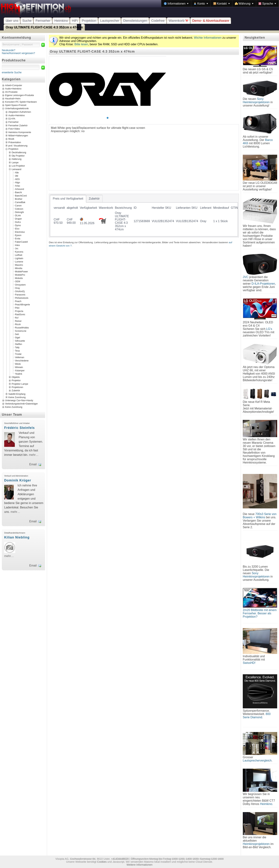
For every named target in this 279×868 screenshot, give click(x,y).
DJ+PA (12, 119)
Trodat (18, 354)
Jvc (17, 248)
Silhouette (20, 341)
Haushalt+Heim (13, 99)
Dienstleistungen (135, 21)
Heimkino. (266, 804)
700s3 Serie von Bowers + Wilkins (260, 516)
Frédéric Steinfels (19, 428)
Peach (18, 301)
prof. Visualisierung (18, 146)
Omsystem (20, 285)
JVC (246, 277)
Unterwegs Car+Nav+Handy (19, 401)
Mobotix (19, 278)
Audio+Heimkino (13, 89)
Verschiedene (22, 361)
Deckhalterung (19, 152)
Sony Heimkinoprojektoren (256, 101)
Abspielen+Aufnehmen (20, 112)
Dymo (18, 225)
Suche (27, 21)
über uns (12, 21)
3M (17, 176)
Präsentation (15, 142)
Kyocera (19, 252)
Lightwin (19, 258)
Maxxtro (19, 265)
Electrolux (20, 232)
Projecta (19, 311)
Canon (18, 205)
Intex (17, 245)
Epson (18, 235)
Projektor (16, 380)
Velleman (20, 357)
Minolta (19, 268)
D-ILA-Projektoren (263, 284)
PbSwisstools (22, 298)
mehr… (34, 455)
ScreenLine (21, 331)
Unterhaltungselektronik (17, 109)
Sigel (17, 337)
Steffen (19, 344)
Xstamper (20, 370)
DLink (18, 215)
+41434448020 (120, 859)
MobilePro (20, 275)
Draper (18, 219)
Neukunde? (9, 50)
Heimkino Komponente (20, 132)
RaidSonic (20, 314)
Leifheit (19, 255)
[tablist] (144, 216)
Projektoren (17, 387)
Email (33, 464)
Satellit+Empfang (17, 394)
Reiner (18, 321)
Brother (19, 199)
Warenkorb (178, 21)
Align (17, 182)
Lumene (19, 262)
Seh (17, 334)
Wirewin (19, 367)
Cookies (102, 862)
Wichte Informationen (208, 38)
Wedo (18, 364)
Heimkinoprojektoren (256, 844)
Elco (17, 229)
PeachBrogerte (23, 304)
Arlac (18, 186)
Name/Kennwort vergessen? (18, 53)
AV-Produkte (11, 92)
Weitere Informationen (139, 865)
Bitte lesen (81, 44)
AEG (17, 179)
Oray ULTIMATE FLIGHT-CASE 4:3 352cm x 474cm (44, 27)
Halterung (17, 159)
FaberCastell (21, 242)
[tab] (68, 199)
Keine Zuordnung (17, 397)
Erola (18, 238)
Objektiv (16, 377)
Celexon (19, 209)
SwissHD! (249, 663)
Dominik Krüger (18, 480)
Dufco (18, 222)
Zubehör (16, 391)
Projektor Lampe (20, 384)
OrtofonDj (20, 291)
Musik (11, 139)
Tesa (17, 351)
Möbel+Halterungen (18, 136)
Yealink (19, 374)
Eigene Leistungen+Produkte (19, 95)
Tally (17, 347)
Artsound (19, 189)
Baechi (18, 192)
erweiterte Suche (12, 72)
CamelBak (20, 202)
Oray (17, 288)
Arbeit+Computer (14, 86)
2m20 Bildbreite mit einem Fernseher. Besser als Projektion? (260, 613)
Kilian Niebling (17, 537)
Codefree (158, 21)
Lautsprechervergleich (257, 761)
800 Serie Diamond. (257, 716)
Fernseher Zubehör (18, 125)
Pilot (17, 308)
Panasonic (20, 295)
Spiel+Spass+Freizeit (16, 105)
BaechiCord (21, 196)
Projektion (89, 21)
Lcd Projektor (18, 166)
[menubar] (220, 3)
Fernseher (43, 21)
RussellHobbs (22, 328)
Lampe (15, 162)
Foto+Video (14, 129)
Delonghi (19, 212)
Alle (17, 172)
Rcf (17, 318)
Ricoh (18, 324)
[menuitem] (176, 3)
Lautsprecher (110, 21)
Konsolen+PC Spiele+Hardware (21, 102)
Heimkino (61, 21)
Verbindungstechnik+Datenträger (21, 404)
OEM (18, 281)
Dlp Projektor (18, 156)
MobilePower (21, 271)
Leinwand (16, 169)
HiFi (75, 21)
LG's (269, 329)
